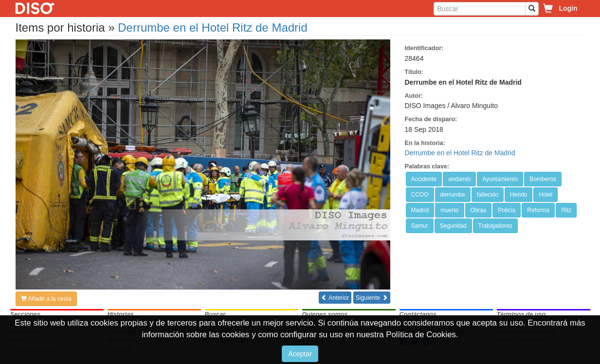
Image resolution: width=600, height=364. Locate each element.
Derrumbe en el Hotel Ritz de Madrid (213, 27)
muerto (449, 210)
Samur (420, 226)
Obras (479, 210)
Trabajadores (495, 226)
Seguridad (453, 226)
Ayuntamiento (500, 179)
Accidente (424, 179)
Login (568, 8)
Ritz (566, 210)
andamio (459, 179)
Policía (507, 210)
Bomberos (543, 179)
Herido (518, 195)
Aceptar (300, 354)
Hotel (545, 195)
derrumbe (453, 195)
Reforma (538, 210)
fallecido (488, 195)
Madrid (420, 210)
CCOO (420, 195)
